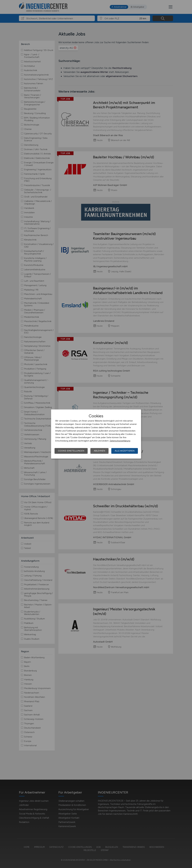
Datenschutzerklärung (120, 441)
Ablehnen (99, 451)
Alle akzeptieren (125, 451)
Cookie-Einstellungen (71, 451)
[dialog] (96, 434)
